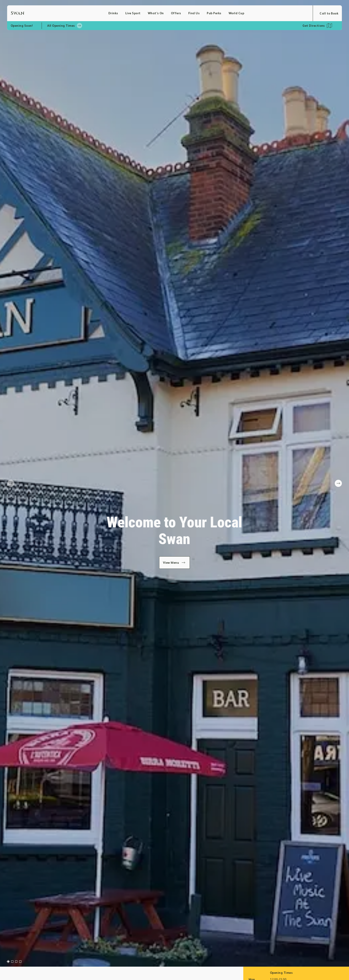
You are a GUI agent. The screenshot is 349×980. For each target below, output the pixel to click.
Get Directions (314, 26)
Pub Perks (214, 13)
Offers (176, 13)
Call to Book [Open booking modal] (329, 13)
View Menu (175, 563)
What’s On (156, 13)
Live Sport (133, 13)
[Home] (60, 13)
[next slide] (338, 483)
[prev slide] (11, 483)
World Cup (236, 13)
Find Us (194, 13)
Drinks (113, 13)
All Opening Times (65, 26)
